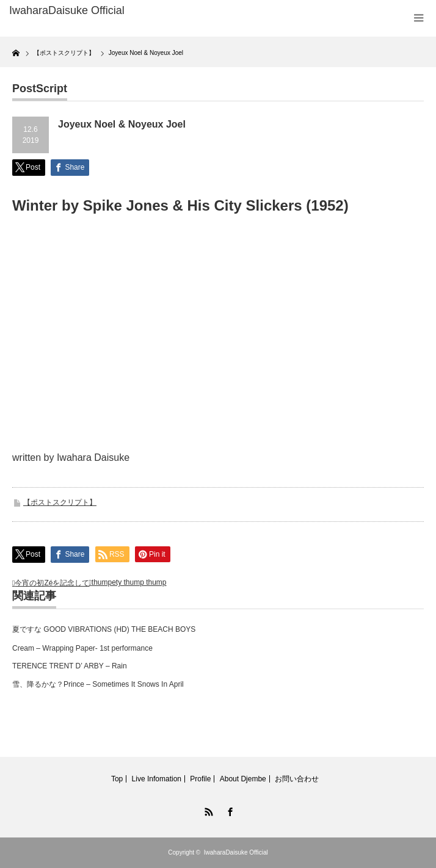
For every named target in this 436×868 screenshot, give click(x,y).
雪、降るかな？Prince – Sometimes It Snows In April (98, 684)
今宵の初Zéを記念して (52, 583)
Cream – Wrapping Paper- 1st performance (82, 648)
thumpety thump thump (129, 582)
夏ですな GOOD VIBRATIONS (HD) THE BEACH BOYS (104, 629)
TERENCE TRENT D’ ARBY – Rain (70, 666)
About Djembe (243, 779)
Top (117, 779)
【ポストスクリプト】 (60, 502)
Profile (200, 779)
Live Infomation (157, 779)
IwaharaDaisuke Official (236, 852)
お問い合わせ (297, 779)
